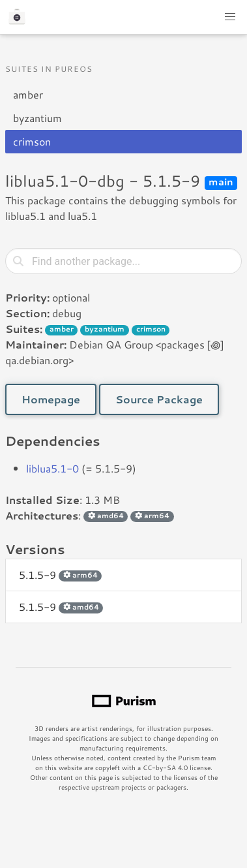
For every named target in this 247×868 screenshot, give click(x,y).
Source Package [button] (159, 399)
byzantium (37, 118)
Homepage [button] (51, 399)
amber (28, 94)
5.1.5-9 (60, 575)
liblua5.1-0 (52, 468)
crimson (32, 141)
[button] (230, 17)
